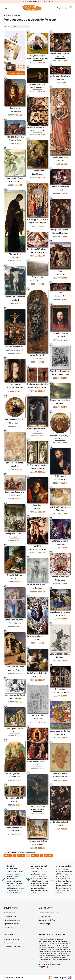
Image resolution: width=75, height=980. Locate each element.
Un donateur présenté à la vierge (60, 822)
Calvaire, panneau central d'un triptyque (15, 347)
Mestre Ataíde (60, 580)
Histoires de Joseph (15, 137)
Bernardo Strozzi (37, 676)
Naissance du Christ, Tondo (60, 436)
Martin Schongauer (15, 698)
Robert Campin (15, 801)
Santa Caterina (15, 384)
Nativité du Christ (15, 575)
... (15, 856)
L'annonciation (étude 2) (15, 178)
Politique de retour (10, 927)
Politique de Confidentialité (13, 943)
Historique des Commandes (48, 913)
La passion (60, 689)
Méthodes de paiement (12, 920)
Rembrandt (60, 403)
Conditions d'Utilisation (12, 947)
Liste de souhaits (45, 916)
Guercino (60, 825)
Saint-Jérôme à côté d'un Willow (60, 654)
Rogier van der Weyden (37, 223)
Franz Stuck (15, 300)
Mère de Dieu (15, 254)
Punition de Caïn (37, 85)
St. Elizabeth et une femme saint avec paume (37, 465)
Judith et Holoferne (60, 187)
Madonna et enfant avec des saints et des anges (15, 420)
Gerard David (37, 432)
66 (19, 856)
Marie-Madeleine (60, 157)
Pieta (60, 271)
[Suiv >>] (48, 856)
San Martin (15, 108)
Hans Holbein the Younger (37, 387)
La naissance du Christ (15, 695)
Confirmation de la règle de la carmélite (60, 507)
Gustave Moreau (15, 111)
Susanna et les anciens (15, 297)
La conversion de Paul (37, 841)
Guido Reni (37, 508)
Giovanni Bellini (60, 274)
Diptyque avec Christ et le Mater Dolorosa (37, 384)
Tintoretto (60, 190)
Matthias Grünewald (37, 131)
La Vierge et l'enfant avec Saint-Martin (37, 636)
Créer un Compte (45, 924)
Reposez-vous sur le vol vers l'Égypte (60, 400)
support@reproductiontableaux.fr (49, 964)
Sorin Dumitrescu (15, 181)
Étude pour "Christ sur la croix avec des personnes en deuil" (37, 585)
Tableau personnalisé (16, 73)
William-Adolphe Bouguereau (37, 59)
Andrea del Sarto (15, 140)
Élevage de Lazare (15, 729)
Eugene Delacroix (37, 810)
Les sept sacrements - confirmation (60, 230)
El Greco (37, 640)
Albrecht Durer (37, 719)
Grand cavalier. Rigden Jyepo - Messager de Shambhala (60, 731)
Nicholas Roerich (60, 734)
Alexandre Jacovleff (60, 777)
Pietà (60, 293)
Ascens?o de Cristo (60, 577)
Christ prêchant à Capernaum (15, 534)
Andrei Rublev (15, 257)
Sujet (9, 15)
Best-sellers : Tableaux (12, 939)
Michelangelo (37, 588)
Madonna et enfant (15, 827)
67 (23, 856)
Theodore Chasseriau (37, 88)
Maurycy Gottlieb (15, 537)
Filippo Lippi (60, 57)
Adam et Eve (37, 715)
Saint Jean (37, 505)
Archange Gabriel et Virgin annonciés (37, 429)
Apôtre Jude (60, 476)
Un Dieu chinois (60, 774)
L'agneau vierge (37, 56)
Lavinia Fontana (37, 765)
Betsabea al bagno (60, 541)
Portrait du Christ (60, 333)
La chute (37, 546)
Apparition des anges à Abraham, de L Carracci (60, 371)
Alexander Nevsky (37, 355)
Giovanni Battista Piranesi (60, 374)
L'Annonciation (37, 171)
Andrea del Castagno (37, 280)
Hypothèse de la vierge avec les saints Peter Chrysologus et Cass (37, 762)
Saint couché (37, 277)
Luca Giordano (37, 174)
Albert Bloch (15, 466)
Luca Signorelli (37, 844)
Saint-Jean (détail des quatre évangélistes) (37, 249)
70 (37, 856)
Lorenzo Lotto (15, 578)
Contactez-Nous (9, 913)
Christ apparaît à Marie (37, 220)
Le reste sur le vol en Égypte (60, 612)
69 (33, 856)
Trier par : (7, 26)
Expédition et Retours (11, 924)
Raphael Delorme (15, 623)
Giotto (15, 732)
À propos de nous (10, 916)
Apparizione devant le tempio (15, 620)
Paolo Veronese (60, 79)
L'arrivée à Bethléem (15, 667)
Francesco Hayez (15, 495)
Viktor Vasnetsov (37, 358)
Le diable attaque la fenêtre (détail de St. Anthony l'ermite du (37, 128)
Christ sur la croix (37, 807)
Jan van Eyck (60, 337)
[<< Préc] (8, 856)
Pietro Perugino (60, 439)
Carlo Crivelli (60, 161)
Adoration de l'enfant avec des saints (60, 54)
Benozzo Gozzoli (37, 252)
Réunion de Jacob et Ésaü (15, 492)
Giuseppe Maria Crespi (60, 233)
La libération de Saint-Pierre (37, 673)
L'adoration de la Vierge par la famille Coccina (60, 76)
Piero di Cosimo (15, 423)
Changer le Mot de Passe (48, 920)
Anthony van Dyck (60, 479)
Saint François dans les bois (15, 463)
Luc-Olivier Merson (15, 670)
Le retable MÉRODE (15, 798)
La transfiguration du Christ (15, 774)
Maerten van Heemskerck (15, 350)
